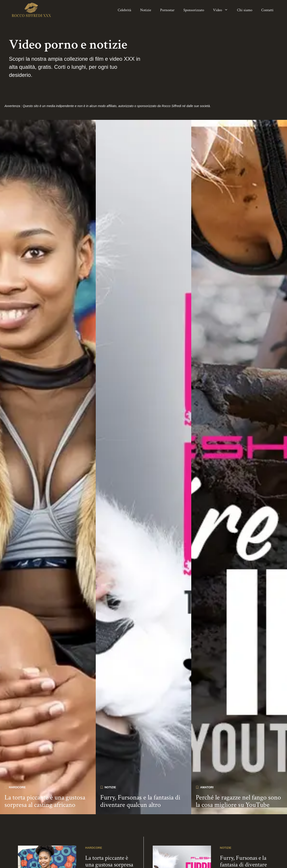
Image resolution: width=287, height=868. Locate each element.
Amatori (207, 768)
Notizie (146, 10)
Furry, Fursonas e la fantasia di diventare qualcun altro (140, 782)
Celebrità (124, 10)
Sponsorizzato (194, 10)
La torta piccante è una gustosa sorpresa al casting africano (45, 782)
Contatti (267, 10)
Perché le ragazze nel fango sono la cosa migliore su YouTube (238, 782)
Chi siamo (245, 10)
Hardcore (17, 768)
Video (223, 10)
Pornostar (167, 10)
